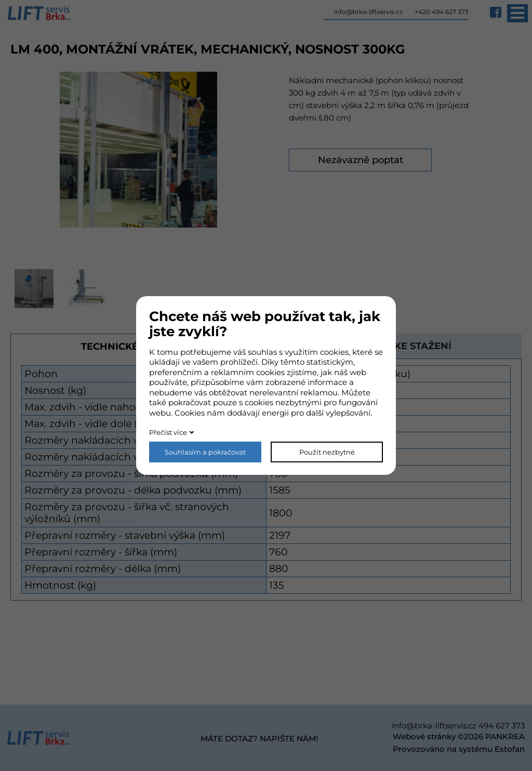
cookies (334, 352)
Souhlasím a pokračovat (205, 452)
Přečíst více (168, 432)
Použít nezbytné (327, 452)
